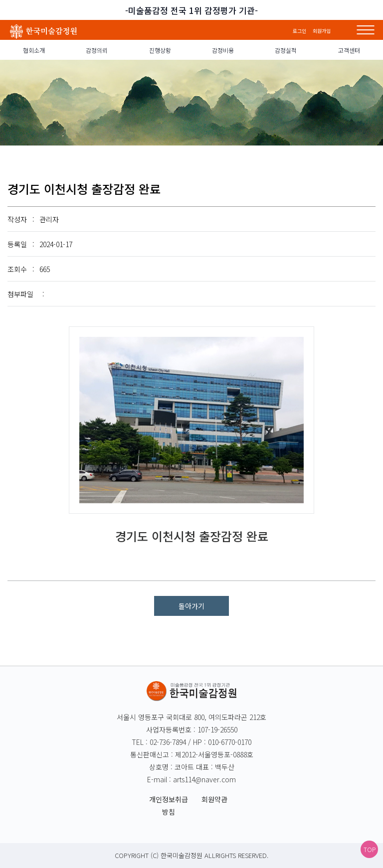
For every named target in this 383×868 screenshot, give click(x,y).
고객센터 (349, 50)
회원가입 (322, 31)
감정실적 (286, 50)
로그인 (300, 31)
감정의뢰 (97, 50)
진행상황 (160, 50)
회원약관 (214, 799)
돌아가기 (191, 606)
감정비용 (223, 50)
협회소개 (34, 50)
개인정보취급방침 (169, 805)
